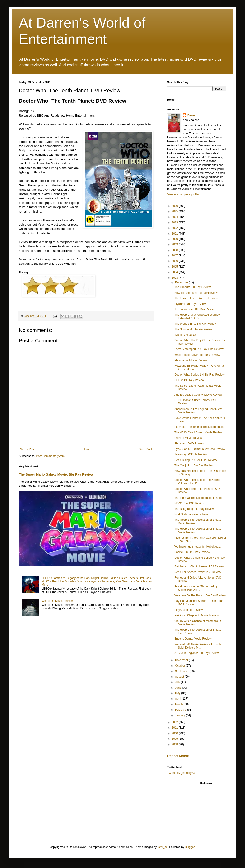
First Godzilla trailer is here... (192, 514)
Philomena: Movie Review (191, 360)
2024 (175, 217)
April (178, 699)
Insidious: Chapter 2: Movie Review (196, 615)
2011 (175, 728)
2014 (175, 272)
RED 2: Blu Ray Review (189, 380)
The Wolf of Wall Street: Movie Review (198, 432)
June (178, 688)
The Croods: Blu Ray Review (192, 287)
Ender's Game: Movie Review (193, 639)
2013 (175, 278)
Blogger (190, 847)
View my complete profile (183, 194)
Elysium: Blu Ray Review (190, 304)
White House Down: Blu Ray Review (197, 355)
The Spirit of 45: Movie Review (194, 329)
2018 (175, 250)
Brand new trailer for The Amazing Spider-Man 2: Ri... (196, 588)
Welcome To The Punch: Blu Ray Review (200, 595)
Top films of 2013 (185, 335)
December (182, 282)
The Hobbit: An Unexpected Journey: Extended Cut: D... (197, 316)
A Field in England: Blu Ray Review (196, 653)
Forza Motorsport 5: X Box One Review (199, 349)
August (180, 677)
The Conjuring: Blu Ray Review (194, 465)
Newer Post (27, 449)
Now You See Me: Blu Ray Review (196, 293)
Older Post (145, 449)
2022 (175, 228)
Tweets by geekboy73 (181, 773)
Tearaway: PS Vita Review (191, 454)
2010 (175, 733)
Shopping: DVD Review (189, 444)
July (178, 682)
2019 (175, 244)
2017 (175, 256)
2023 (175, 222)
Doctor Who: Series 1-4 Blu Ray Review (199, 375)
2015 (175, 267)
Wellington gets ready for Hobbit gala (198, 547)
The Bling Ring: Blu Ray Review (194, 509)
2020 (175, 239)
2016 (175, 261)
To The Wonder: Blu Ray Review (195, 309)
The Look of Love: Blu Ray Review (196, 298)
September (182, 671)
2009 (175, 739)
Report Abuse (178, 756)
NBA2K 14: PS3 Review (189, 503)
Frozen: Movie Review (188, 438)
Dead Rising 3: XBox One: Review (196, 460)
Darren (192, 115)
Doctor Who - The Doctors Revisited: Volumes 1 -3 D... (197, 482)
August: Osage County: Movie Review (198, 395)
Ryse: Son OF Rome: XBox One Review (200, 449)
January (180, 715)
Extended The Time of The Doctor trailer (199, 427)
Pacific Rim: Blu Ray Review (192, 552)
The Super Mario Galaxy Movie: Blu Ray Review (56, 474)
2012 (175, 722)
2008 (175, 744)
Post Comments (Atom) (51, 456)
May (178, 693)
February (181, 710)
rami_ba (162, 847)
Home (87, 449)
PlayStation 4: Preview (188, 610)
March (179, 704)
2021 (175, 234)
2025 (175, 211)
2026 (175, 206)
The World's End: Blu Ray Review (195, 324)
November (182, 660)
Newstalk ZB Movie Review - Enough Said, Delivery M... (198, 646)
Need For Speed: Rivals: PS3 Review (198, 572)
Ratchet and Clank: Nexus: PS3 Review (199, 566)
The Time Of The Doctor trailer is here (198, 498)
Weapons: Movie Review (57, 601)
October (180, 666)
